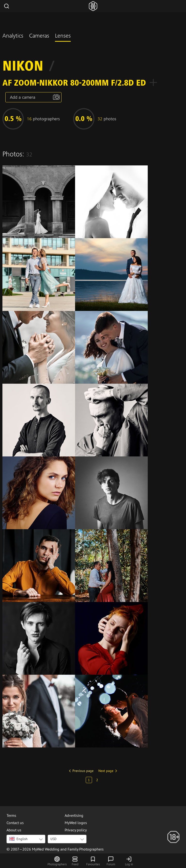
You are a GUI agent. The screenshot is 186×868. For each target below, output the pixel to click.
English (19, 839)
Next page (106, 771)
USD (53, 839)
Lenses (63, 36)
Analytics (13, 36)
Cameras (39, 36)
